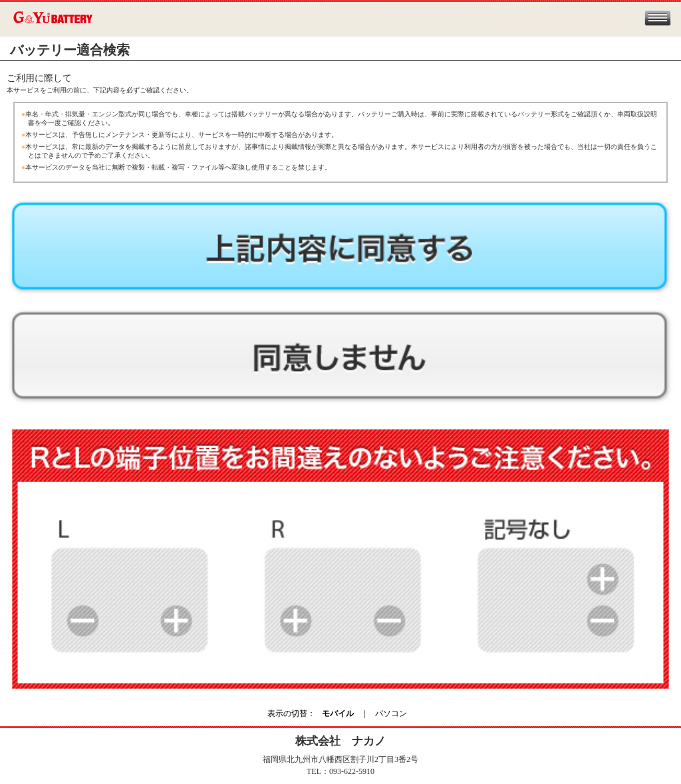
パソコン (391, 714)
